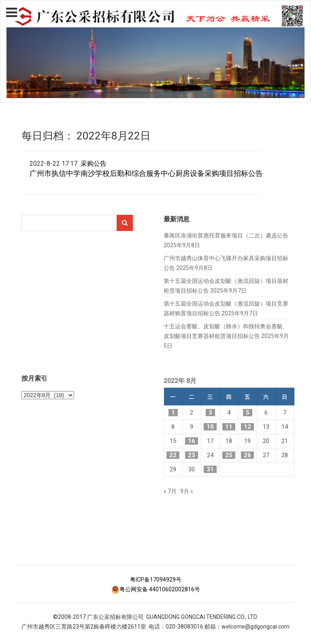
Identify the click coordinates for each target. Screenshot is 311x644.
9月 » (187, 491)
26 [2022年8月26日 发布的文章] (247, 455)
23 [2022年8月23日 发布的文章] (192, 455)
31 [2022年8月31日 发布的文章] (210, 469)
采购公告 (94, 164)
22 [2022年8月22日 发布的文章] (173, 455)
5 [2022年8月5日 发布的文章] (248, 413)
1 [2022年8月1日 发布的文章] (173, 413)
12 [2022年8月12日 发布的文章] (247, 427)
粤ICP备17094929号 (156, 580)
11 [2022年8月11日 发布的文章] (229, 427)
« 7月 (170, 491)
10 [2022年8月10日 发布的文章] (210, 427)
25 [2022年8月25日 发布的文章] (229, 455)
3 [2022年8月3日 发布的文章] (210, 413)
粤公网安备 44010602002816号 (156, 589)
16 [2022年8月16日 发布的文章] (192, 441)
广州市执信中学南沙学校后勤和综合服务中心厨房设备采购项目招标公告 (146, 173)
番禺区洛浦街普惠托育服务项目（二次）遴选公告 (226, 235)
